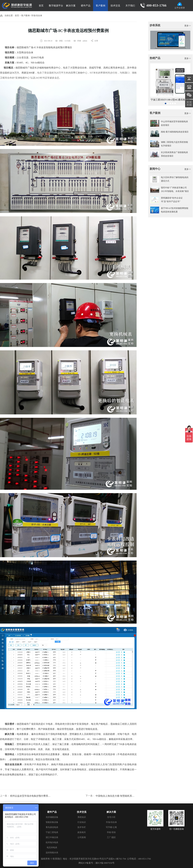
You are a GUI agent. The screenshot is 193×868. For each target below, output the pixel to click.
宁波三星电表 (52, 832)
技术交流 (115, 6)
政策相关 (82, 832)
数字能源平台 (56, 6)
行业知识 (82, 822)
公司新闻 (82, 837)
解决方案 (71, 6)
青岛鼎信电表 (52, 827)
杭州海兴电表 (52, 842)
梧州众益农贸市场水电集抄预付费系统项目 (31, 796)
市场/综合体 (37, 16)
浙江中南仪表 (52, 837)
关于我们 (130, 6)
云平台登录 (180, 6)
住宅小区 (111, 817)
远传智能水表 (52, 853)
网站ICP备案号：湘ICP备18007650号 (96, 863)
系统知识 (82, 817)
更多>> (188, 26)
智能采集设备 (52, 822)
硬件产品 (86, 6)
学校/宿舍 (111, 832)
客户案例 (101, 6)
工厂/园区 (111, 837)
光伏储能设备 (52, 817)
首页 (41, 6)
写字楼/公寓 (111, 827)
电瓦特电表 (52, 848)
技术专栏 (82, 827)
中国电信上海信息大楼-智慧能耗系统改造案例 (116, 796)
